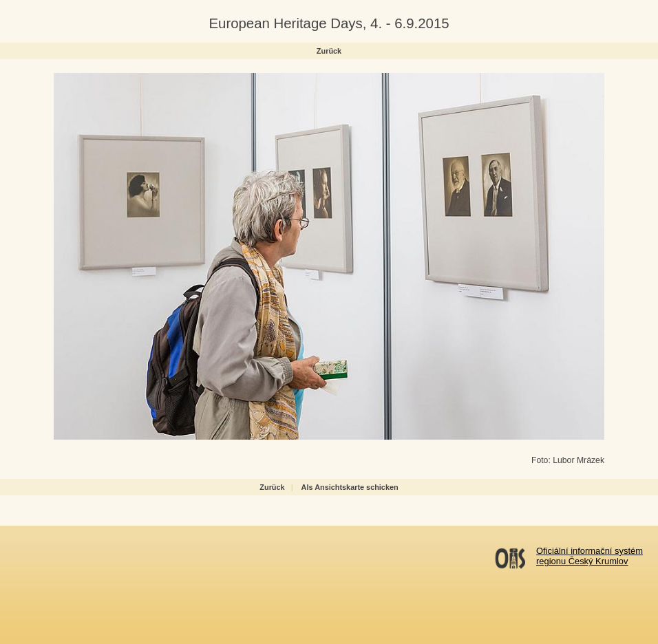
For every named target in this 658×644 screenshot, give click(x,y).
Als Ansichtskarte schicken (350, 487)
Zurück (329, 51)
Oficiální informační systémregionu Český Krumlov (590, 556)
